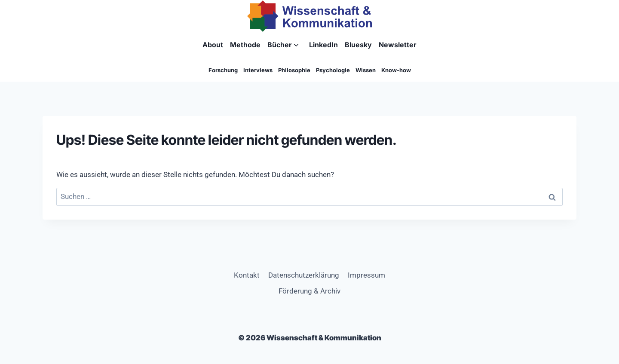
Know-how (396, 70)
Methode (245, 45)
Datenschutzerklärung (304, 275)
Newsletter (398, 45)
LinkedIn (323, 45)
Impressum (366, 275)
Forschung (223, 70)
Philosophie (294, 70)
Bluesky (358, 45)
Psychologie (333, 70)
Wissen (366, 70)
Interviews (258, 70)
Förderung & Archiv (309, 291)
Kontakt (247, 275)
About (213, 45)
